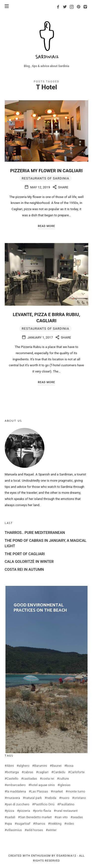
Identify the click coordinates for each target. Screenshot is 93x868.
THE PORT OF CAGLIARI (25, 554)
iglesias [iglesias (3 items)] (65, 785)
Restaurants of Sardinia (46, 178)
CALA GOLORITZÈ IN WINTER (29, 562)
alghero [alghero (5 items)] (24, 766)
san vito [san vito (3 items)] (62, 817)
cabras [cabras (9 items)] (28, 772)
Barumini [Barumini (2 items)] (41, 766)
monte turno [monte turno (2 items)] (77, 791)
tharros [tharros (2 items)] (40, 824)
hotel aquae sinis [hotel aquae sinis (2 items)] (43, 785)
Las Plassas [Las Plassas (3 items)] (39, 791)
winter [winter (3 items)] (52, 830)
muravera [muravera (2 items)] (13, 798)
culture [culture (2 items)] (64, 779)
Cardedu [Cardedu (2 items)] (59, 772)
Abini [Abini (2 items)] (10, 766)
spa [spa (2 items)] (9, 824)
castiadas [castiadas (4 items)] (30, 779)
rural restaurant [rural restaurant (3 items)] (67, 811)
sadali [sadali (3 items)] (11, 817)
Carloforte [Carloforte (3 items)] (77, 772)
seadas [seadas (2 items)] (78, 817)
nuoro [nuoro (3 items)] (65, 798)
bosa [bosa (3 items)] (70, 766)
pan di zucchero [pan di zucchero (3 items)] (18, 804)
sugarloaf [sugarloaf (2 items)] (23, 824)
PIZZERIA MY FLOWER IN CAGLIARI (46, 171)
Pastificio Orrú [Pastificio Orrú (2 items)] (44, 804)
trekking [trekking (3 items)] (56, 824)
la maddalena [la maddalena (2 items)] (16, 791)
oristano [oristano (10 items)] (80, 798)
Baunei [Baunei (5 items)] (57, 766)
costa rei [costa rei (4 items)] (48, 779)
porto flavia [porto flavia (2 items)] (43, 811)
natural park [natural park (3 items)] (33, 798)
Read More (46, 226)
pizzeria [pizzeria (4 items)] (24, 811)
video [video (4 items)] (70, 824)
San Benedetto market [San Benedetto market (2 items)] (36, 817)
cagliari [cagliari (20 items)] (43, 772)
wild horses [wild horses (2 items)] (35, 830)
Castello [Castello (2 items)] (13, 779)
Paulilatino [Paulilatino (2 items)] (67, 804)
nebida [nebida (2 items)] (51, 798)
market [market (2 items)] (58, 791)
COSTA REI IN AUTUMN (24, 570)
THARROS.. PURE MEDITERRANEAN (35, 533)
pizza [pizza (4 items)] (10, 811)
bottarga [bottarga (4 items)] (13, 772)
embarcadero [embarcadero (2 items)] (16, 785)
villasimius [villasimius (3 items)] (14, 830)
